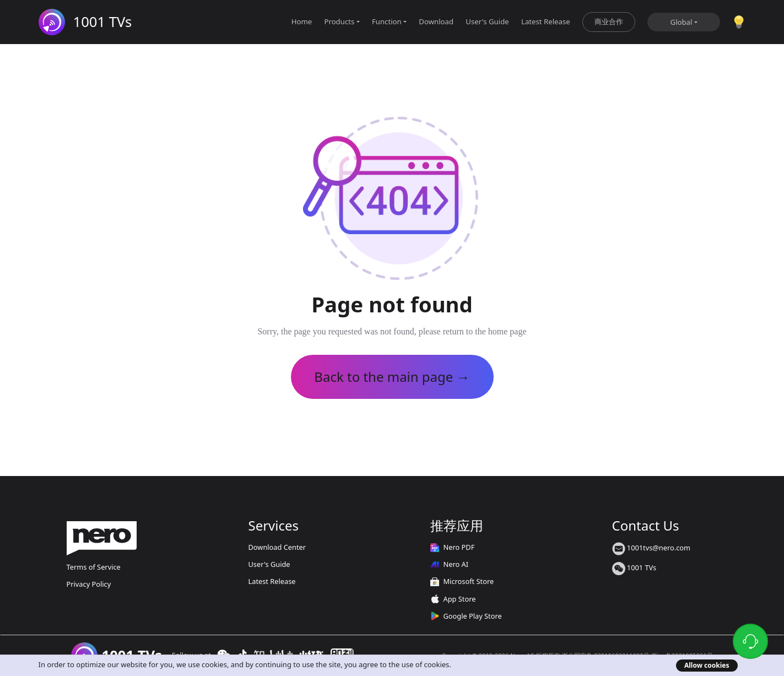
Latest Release (546, 21)
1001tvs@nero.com (651, 548)
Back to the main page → (392, 377)
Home (302, 21)
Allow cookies (707, 665)
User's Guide (487, 21)
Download (436, 21)
